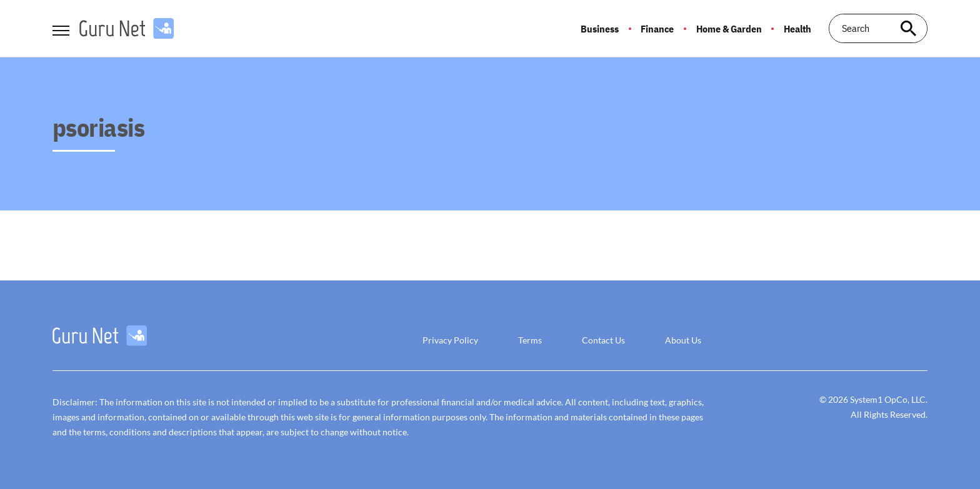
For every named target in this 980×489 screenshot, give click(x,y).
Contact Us (603, 340)
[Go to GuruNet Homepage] (127, 28)
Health (797, 29)
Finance (657, 29)
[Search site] (909, 28)
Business (600, 29)
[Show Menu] (61, 27)
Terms (530, 340)
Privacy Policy (450, 340)
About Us (683, 340)
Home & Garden (729, 29)
